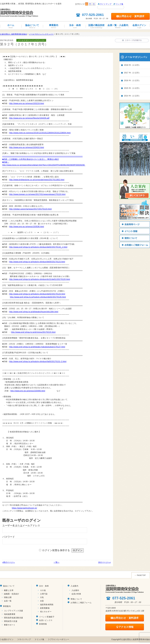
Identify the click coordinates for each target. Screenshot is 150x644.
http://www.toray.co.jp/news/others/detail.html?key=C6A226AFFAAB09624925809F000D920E (44, 165)
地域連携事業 (10, 614)
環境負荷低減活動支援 (14, 618)
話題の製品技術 (96, 26)
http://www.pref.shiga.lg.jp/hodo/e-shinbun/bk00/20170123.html (37, 262)
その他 (43, 590)
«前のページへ (9, 562)
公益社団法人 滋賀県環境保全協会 (13, 34)
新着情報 (43, 624)
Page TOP (141, 575)
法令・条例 (75, 26)
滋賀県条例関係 (47, 605)
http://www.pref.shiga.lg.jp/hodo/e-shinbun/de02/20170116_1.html (38, 247)
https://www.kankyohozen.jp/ (25, 508)
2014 (126, 96)
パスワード (9, 537)
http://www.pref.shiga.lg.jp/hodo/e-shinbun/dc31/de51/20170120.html (40, 279)
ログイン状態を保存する (56, 550)
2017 (126, 73)
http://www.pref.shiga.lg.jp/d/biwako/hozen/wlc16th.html (34, 312)
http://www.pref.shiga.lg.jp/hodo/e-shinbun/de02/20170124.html (37, 294)
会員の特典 (76, 594)
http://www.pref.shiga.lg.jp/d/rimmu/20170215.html (33, 332)
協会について (32, 26)
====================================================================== (42, 156)
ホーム (11, 26)
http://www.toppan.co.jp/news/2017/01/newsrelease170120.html (37, 194)
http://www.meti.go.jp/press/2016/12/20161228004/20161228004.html (40, 133)
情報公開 (8, 597)
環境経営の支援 (11, 621)
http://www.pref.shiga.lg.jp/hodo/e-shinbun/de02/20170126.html (38, 297)
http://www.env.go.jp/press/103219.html (27, 103)
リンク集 (120, 4)
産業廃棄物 (45, 608)
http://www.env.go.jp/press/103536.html (27, 227)
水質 (42, 601)
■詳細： (6, 162)
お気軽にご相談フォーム (81, 603)
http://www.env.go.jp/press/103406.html (28, 391)
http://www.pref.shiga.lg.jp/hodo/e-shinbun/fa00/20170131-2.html (38, 361)
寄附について (76, 599)
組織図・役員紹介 (12, 594)
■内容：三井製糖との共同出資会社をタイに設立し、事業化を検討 (31, 159)
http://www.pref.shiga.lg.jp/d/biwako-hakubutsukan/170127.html (37, 347)
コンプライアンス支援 (14, 611)
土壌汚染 (44, 594)
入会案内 (74, 586)
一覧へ (57, 562)
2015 (126, 88)
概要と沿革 (9, 590)
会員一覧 (8, 601)
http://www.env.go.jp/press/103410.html (27, 147)
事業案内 (54, 26)
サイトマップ (106, 4)
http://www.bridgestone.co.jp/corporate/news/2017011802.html (37, 180)
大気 (42, 597)
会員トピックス (46, 620)
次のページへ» (104, 562)
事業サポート (10, 625)
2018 (126, 65)
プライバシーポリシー (59, 639)
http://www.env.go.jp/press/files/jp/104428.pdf (29, 118)
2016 (126, 81)
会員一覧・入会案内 (118, 26)
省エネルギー (46, 612)
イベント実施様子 (47, 617)
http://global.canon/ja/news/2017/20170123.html (30, 209)
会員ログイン (139, 26)
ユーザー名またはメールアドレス (21, 526)
